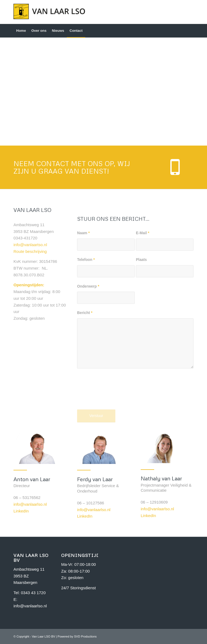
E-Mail (143, 268)
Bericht (85, 348)
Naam (83, 268)
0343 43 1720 (33, 593)
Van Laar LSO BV (44, 636)
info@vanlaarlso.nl (30, 504)
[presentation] (118, 428)
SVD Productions (85, 636)
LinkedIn (21, 511)
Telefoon (86, 295)
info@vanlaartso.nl (30, 257)
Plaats (141, 295)
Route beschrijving (30, 264)
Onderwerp (88, 321)
